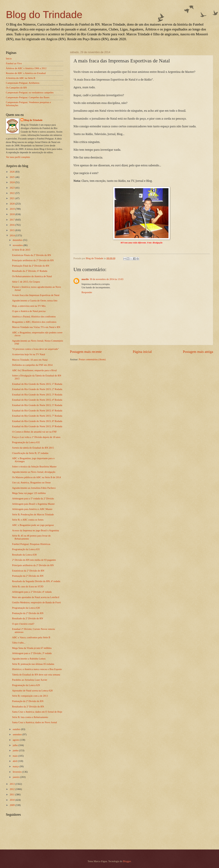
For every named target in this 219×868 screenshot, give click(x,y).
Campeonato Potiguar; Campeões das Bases (28, 97)
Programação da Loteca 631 (26, 549)
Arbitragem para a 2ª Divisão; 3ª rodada (32, 653)
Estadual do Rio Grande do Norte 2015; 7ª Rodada (37, 416)
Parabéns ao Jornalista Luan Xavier (30, 680)
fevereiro (17, 772)
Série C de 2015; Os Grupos (26, 282)
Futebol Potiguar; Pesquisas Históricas (31, 544)
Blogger (127, 861)
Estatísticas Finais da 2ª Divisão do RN (32, 255)
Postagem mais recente (86, 352)
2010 (13, 800)
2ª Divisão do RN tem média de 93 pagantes (34, 560)
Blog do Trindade (44, 15)
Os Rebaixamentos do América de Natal (32, 276)
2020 (13, 204)
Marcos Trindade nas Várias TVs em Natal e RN (36, 327)
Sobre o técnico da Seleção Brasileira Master (34, 467)
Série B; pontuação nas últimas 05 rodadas (33, 664)
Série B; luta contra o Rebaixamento (30, 717)
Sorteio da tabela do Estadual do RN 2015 (33, 448)
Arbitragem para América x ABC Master (32, 509)
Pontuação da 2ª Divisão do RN (28, 576)
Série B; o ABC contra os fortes (28, 520)
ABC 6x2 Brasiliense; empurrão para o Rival (34, 370)
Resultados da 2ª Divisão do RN (28, 707)
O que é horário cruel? (23, 624)
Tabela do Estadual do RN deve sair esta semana (36, 675)
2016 (13, 225)
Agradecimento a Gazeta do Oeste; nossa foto (35, 301)
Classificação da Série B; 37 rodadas (30, 453)
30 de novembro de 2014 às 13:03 (107, 279)
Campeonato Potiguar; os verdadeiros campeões (30, 93)
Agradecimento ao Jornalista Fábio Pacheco (34, 488)
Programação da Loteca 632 (26, 442)
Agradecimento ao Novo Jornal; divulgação (34, 472)
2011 (13, 795)
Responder (87, 292)
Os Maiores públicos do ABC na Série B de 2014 (36, 477)
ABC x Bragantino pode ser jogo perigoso (33, 525)
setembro (18, 734)
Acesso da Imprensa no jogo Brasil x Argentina (36, 530)
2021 (13, 198)
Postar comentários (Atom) (92, 359)
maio (15, 756)
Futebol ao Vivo (14, 63)
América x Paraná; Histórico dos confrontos (34, 317)
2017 (13, 220)
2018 (13, 214)
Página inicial (142, 352)
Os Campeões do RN (16, 88)
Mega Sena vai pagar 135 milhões (29, 493)
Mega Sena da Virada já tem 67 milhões (32, 648)
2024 (13, 182)
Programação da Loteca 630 (26, 608)
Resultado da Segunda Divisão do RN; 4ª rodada (36, 581)
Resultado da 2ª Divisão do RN (28, 618)
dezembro (18, 240)
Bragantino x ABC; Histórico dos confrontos (34, 322)
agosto (16, 740)
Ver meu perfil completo (18, 157)
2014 (13, 235)
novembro (18, 245)
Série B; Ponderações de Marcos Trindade (33, 514)
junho (16, 750)
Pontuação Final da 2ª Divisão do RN (31, 266)
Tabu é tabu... (19, 643)
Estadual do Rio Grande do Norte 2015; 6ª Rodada (37, 411)
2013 (13, 784)
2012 (13, 789)
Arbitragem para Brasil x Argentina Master (33, 504)
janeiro (16, 777)
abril (15, 761)
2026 (13, 172)
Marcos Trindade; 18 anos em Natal (30, 360)
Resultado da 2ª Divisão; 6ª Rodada (30, 271)
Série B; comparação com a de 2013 (30, 696)
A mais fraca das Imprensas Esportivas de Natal (36, 295)
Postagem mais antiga (198, 352)
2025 (13, 177)
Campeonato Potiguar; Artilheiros (23, 83)
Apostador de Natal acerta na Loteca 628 (32, 691)
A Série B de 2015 (21, 250)
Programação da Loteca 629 (26, 685)
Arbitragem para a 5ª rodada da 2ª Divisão (33, 498)
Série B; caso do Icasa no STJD (28, 586)
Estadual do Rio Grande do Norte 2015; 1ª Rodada (37, 384)
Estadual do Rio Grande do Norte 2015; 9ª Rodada (37, 426)
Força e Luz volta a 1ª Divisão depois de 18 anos (36, 437)
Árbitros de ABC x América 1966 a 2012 (26, 68)
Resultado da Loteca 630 (24, 555)
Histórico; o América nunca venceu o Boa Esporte (37, 669)
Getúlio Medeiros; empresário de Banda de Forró (36, 602)
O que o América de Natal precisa (29, 311)
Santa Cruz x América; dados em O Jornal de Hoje (37, 712)
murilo (85, 279)
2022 (13, 193)
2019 (13, 209)
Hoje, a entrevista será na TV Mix (29, 306)
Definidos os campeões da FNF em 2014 (32, 365)
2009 (13, 805)
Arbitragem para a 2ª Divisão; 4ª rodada (32, 592)
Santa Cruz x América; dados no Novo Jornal (35, 722)
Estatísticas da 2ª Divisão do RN (28, 571)
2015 (13, 230)
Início (9, 59)
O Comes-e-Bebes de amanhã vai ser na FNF (34, 432)
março (16, 766)
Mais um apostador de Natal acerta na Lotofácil (36, 597)
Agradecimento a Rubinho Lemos (29, 659)
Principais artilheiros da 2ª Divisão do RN (33, 260)
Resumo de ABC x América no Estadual (26, 73)
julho (15, 745)
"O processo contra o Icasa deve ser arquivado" (36, 349)
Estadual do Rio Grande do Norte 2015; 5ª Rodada (37, 405)
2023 (13, 188)
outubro (17, 729)
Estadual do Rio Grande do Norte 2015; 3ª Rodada (37, 395)
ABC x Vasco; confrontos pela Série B (31, 637)
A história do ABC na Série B (21, 78)
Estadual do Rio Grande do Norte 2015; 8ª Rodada (37, 421)
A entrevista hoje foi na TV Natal (29, 354)
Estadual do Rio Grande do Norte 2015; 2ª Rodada (37, 389)
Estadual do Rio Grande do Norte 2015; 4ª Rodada (37, 400)
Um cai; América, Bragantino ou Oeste (31, 483)
